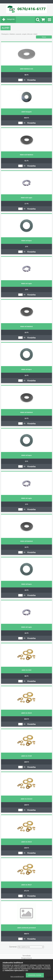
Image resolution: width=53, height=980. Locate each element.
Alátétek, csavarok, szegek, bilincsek (21, 34)
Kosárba (32, 80)
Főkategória (5, 34)
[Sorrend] (31, 947)
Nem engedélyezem (17, 977)
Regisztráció (26, 958)
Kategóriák (11, 19)
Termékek (26, 956)
